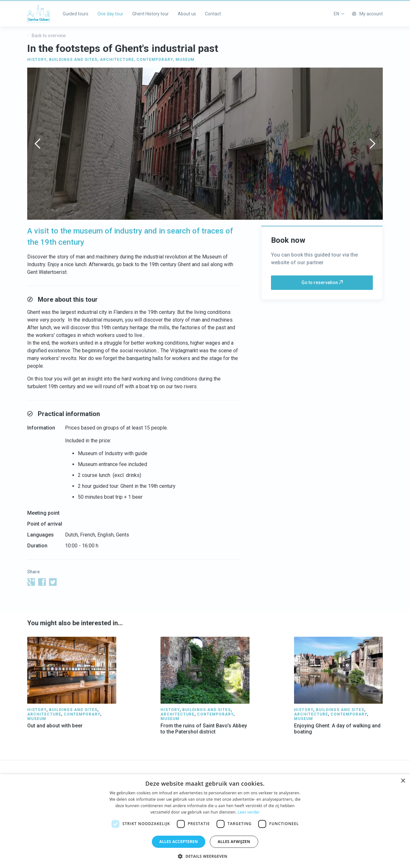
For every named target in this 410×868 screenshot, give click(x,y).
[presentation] (37, 144)
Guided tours (76, 14)
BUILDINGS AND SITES (73, 60)
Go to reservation (322, 283)
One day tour (110, 14)
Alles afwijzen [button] (234, 842)
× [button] (403, 781)
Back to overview (47, 36)
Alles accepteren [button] (179, 842)
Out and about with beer (55, 726)
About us (187, 14)
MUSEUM (185, 60)
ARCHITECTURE (117, 60)
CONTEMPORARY (155, 60)
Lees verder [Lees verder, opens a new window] (249, 812)
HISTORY (37, 60)
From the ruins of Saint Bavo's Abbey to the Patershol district (204, 729)
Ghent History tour (151, 14)
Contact (213, 14)
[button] (205, 856)
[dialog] (205, 821)
